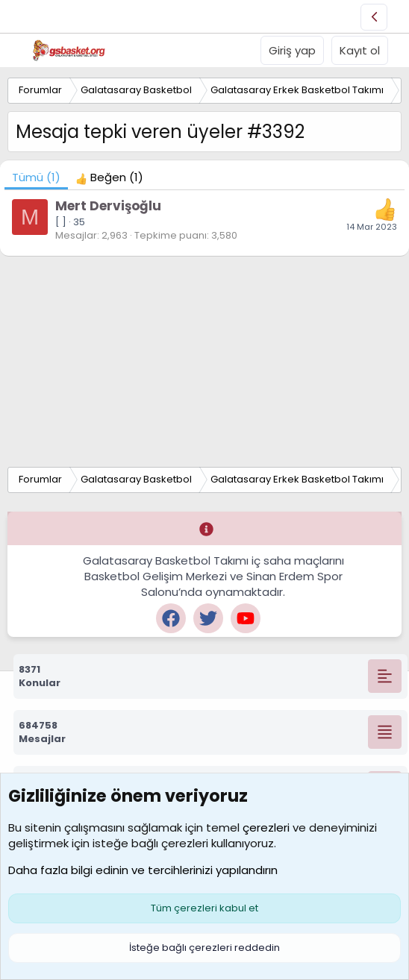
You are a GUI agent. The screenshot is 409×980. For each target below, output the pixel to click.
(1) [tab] (36, 177)
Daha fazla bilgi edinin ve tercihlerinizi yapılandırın (143, 870)
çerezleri (266, 827)
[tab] (109, 177)
